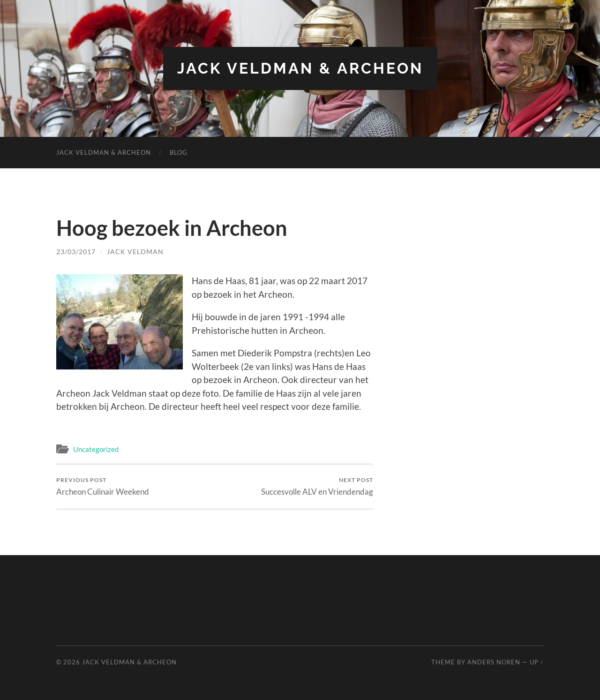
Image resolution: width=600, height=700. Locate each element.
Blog (179, 152)
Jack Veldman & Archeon (300, 68)
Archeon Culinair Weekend (103, 486)
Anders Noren (494, 662)
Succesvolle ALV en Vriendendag (317, 486)
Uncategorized (96, 449)
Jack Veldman (135, 252)
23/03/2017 (76, 252)
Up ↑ (537, 662)
